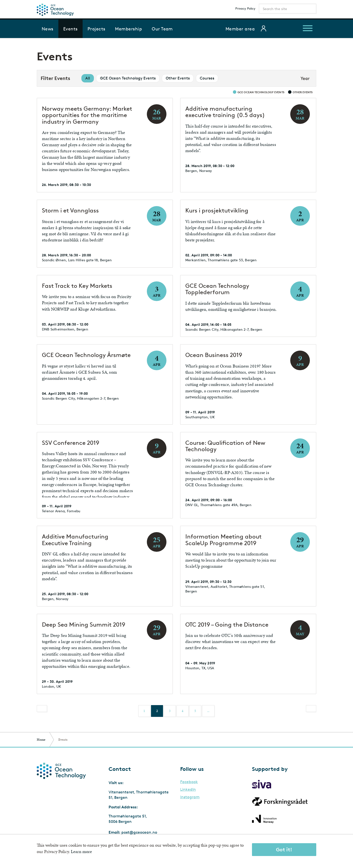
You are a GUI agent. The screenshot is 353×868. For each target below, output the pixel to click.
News (48, 29)
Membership (128, 29)
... (208, 711)
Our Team (162, 29)
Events (70, 29)
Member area (240, 29)
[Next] (311, 709)
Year (305, 78)
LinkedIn (188, 789)
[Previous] (42, 709)
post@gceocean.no (139, 832)
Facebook (189, 782)
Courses (207, 78)
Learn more (81, 851)
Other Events (178, 78)
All (88, 78)
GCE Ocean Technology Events (128, 78)
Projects (96, 29)
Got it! (284, 849)
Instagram (190, 797)
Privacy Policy (245, 8)
